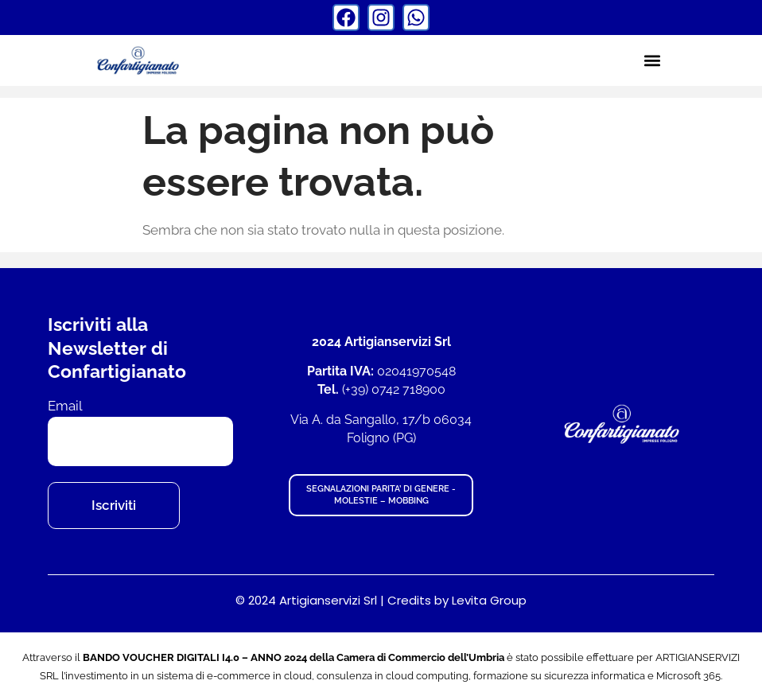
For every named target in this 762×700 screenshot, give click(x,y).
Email (65, 406)
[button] (652, 60)
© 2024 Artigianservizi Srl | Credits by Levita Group (381, 600)
